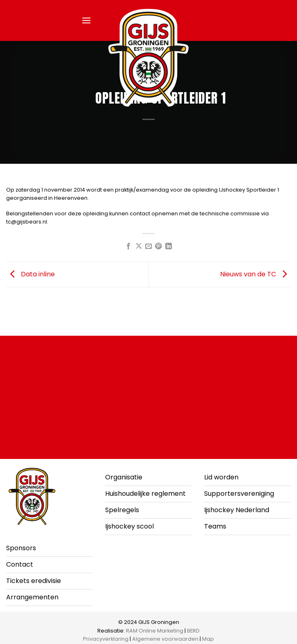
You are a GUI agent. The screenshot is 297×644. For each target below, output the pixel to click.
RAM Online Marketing (155, 631)
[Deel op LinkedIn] (169, 246)
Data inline (30, 274)
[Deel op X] (138, 246)
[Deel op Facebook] (128, 246)
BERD (193, 631)
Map (208, 639)
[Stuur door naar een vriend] (148, 246)
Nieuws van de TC (255, 274)
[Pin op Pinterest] (158, 246)
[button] (86, 20)
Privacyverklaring (106, 639)
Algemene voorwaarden (165, 639)
